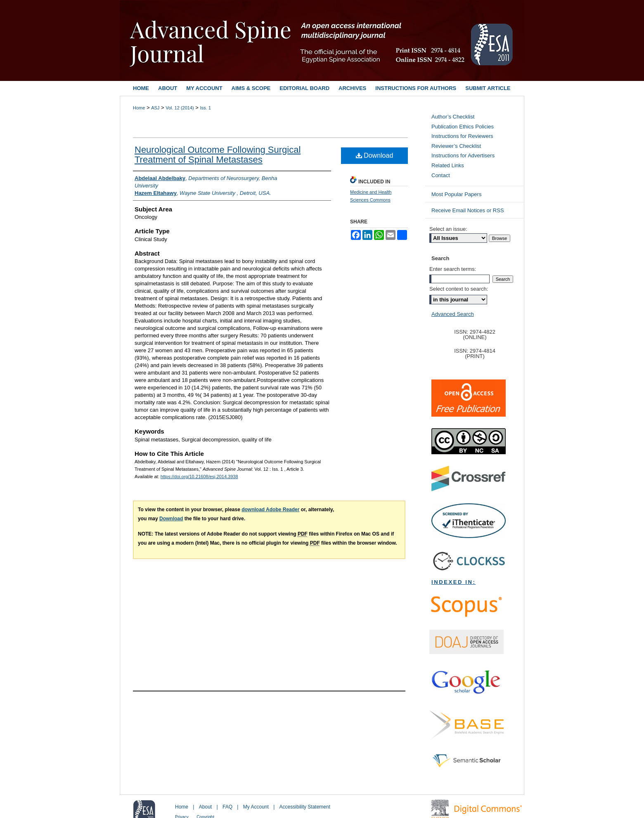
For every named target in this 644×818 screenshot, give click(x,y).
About (205, 807)
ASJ (155, 108)
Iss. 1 (206, 108)
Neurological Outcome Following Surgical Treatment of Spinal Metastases (218, 155)
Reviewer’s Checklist (456, 146)
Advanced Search (453, 314)
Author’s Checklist (453, 117)
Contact (441, 175)
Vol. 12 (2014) (180, 108)
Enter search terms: (453, 269)
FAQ (227, 807)
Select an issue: (448, 229)
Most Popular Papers (456, 194)
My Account (256, 807)
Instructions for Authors (416, 88)
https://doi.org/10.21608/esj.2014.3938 (199, 477)
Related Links (448, 165)
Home (139, 108)
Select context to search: (459, 289)
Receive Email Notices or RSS (468, 210)
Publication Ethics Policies (463, 127)
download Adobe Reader (270, 510)
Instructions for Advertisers (463, 155)
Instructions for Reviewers (462, 136)
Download (375, 155)
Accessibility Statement (305, 807)
